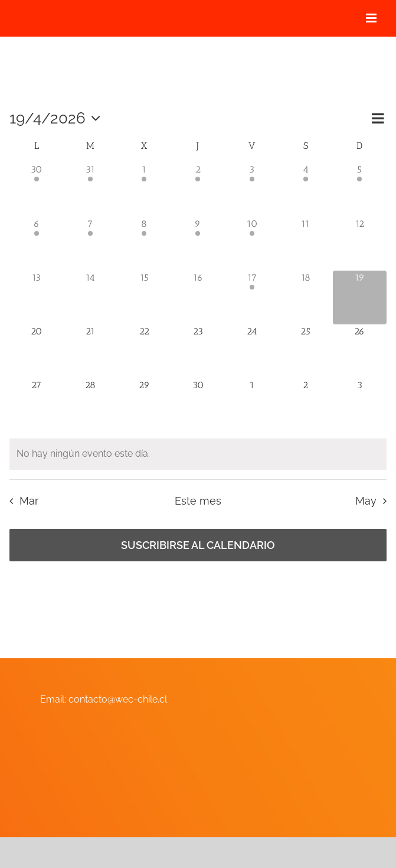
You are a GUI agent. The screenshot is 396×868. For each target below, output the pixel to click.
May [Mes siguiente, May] (366, 501)
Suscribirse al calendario (198, 545)
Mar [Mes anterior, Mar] (29, 501)
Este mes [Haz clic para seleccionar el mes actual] (198, 501)
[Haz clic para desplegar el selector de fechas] (58, 118)
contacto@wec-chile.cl (118, 699)
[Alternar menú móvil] (372, 18)
